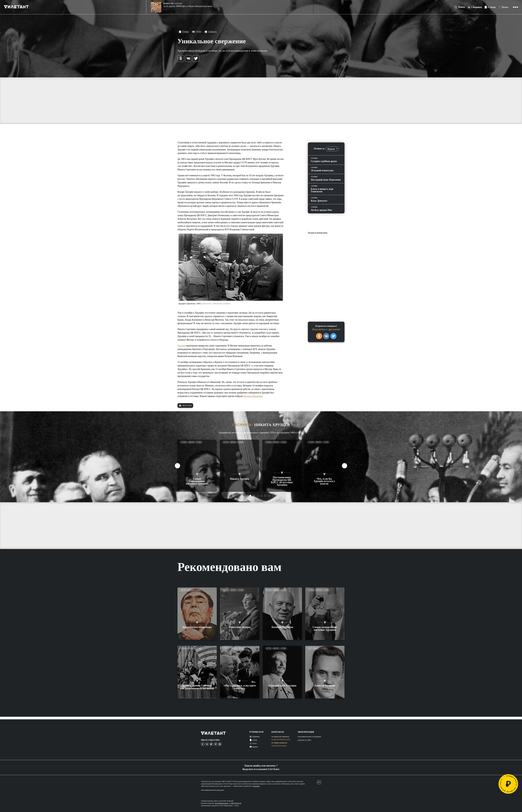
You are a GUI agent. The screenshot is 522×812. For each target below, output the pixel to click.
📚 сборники (255, 737)
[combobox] (332, 149)
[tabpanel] (197, 466)
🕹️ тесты (253, 743)
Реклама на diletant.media (318, 233)
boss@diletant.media (222, 803)
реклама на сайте (305, 740)
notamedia (256, 786)
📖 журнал (254, 747)
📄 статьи (253, 740)
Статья (184, 32)
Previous (177, 466)
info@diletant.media (279, 745)
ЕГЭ (310, 646)
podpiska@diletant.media (281, 739)
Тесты (226, 442)
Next (345, 466)
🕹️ (503, 7)
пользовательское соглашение (309, 737)
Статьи (184, 442)
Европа (191, 442)
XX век (199, 442)
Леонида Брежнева (253, 396)
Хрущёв (181, 346)
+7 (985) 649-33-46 (235, 803)
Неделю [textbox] (331, 149)
